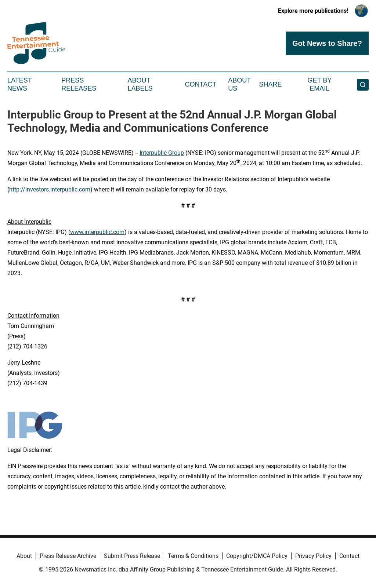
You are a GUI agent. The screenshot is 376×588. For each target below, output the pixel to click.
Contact (200, 84)
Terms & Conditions (193, 556)
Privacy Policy (313, 556)
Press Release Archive (68, 556)
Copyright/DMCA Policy (257, 556)
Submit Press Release (132, 556)
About (24, 556)
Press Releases (79, 84)
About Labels (140, 84)
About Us (239, 84)
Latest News (19, 84)
